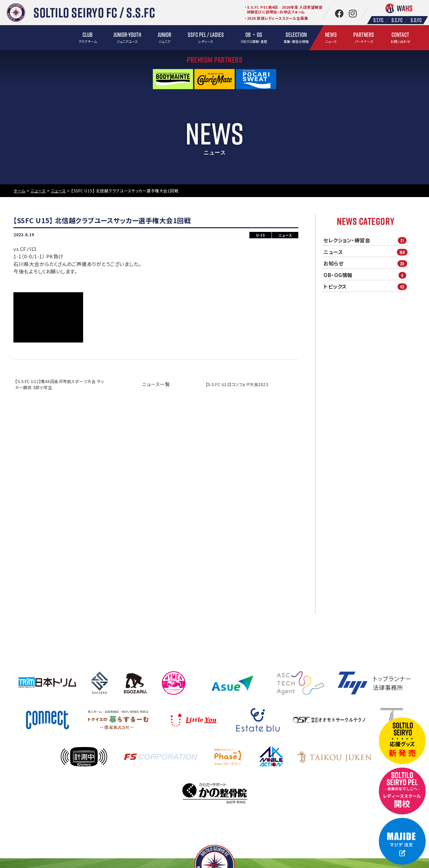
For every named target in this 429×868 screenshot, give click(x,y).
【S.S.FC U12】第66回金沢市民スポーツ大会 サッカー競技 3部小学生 (59, 384)
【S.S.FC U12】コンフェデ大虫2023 (237, 384)
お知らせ (366, 264)
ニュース (366, 252)
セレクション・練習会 (366, 240)
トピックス (366, 287)
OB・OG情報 (366, 275)
